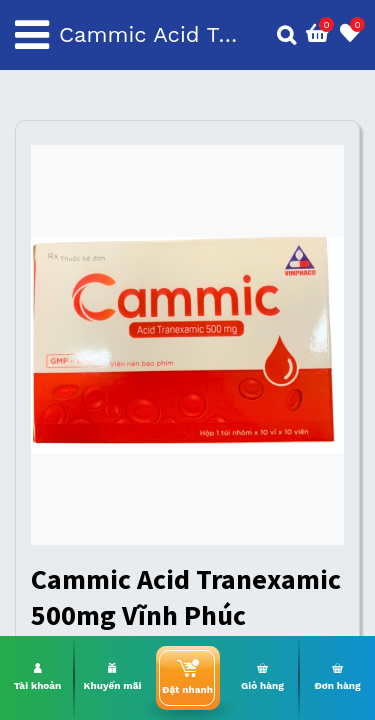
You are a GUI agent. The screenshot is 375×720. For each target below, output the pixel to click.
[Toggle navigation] (32, 35)
